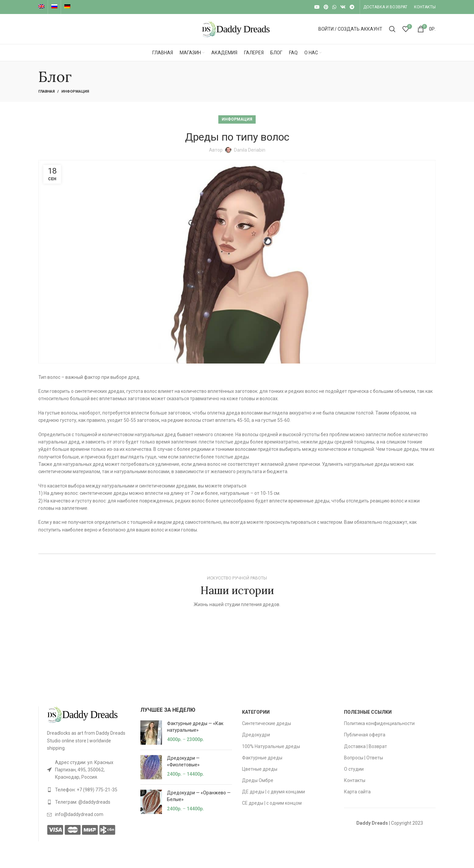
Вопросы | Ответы (363, 758)
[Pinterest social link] (326, 7)
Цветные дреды (260, 769)
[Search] (392, 29)
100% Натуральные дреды (271, 746)
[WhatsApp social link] (334, 7)
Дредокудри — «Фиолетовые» (183, 761)
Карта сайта (357, 792)
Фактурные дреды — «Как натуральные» (195, 727)
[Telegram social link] (352, 7)
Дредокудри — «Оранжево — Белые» (199, 796)
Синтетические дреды (266, 723)
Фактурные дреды (262, 758)
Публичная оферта (365, 735)
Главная (46, 91)
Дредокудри (256, 735)
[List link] (89, 770)
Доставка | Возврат (365, 746)
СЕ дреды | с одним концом (272, 803)
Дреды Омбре (258, 780)
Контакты (355, 780)
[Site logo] (237, 29)
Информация (75, 91)
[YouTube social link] (317, 7)
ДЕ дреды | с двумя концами (273, 792)
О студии (354, 769)
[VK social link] (343, 7)
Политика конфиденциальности (379, 723)
